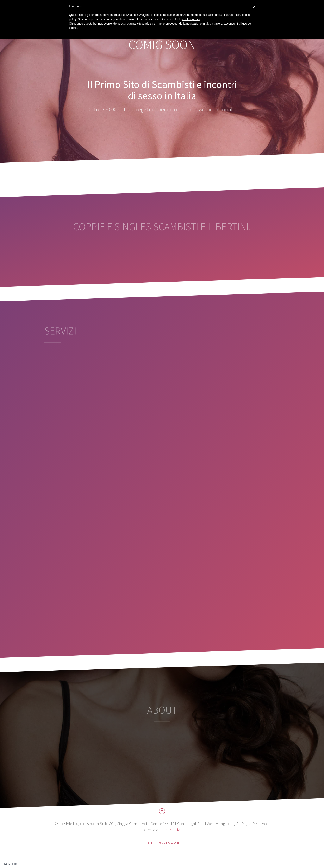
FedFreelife (171, 830)
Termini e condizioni (162, 842)
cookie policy (191, 19)
